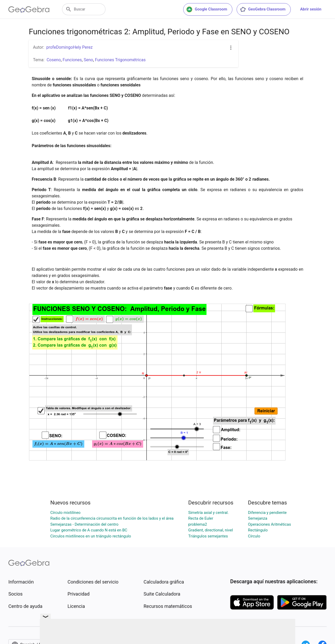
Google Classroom (207, 9)
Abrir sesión (311, 9)
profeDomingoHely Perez (69, 47)
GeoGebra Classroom (263, 9)
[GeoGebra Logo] (29, 9)
